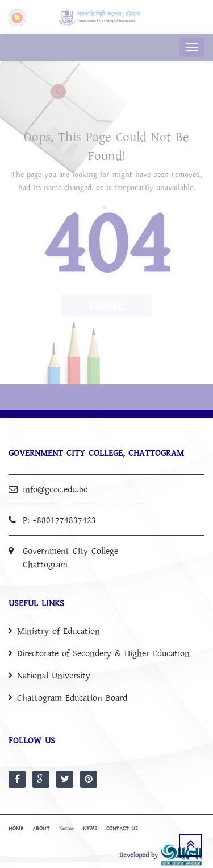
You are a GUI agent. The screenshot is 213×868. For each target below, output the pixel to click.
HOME (16, 829)
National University (54, 676)
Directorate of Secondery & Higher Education (103, 653)
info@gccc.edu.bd (55, 489)
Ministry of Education (59, 631)
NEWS (90, 829)
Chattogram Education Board (72, 698)
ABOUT (41, 829)
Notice (66, 829)
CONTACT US (122, 829)
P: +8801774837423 (59, 520)
